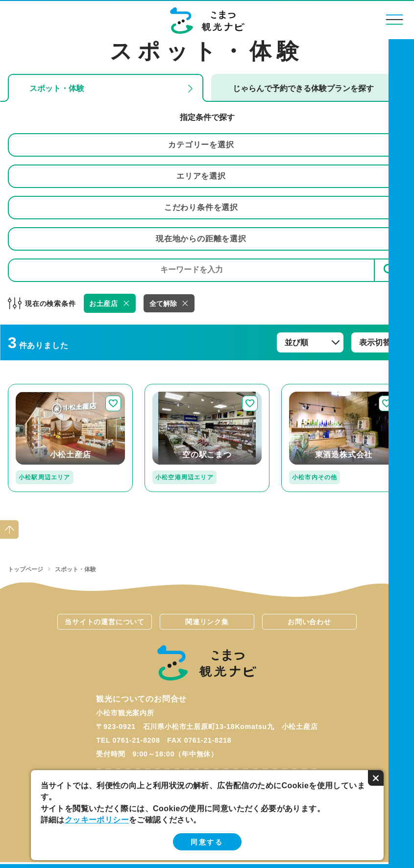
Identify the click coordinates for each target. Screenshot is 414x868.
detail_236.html (173, 388)
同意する (207, 842)
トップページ (25, 569)
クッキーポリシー (97, 820)
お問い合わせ (309, 622)
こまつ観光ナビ (207, 21)
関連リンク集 (207, 622)
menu (395, 19)
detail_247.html (37, 388)
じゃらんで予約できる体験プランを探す (303, 88)
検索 (390, 270)
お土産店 (104, 304)
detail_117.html (310, 388)
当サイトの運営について (105, 622)
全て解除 (163, 304)
